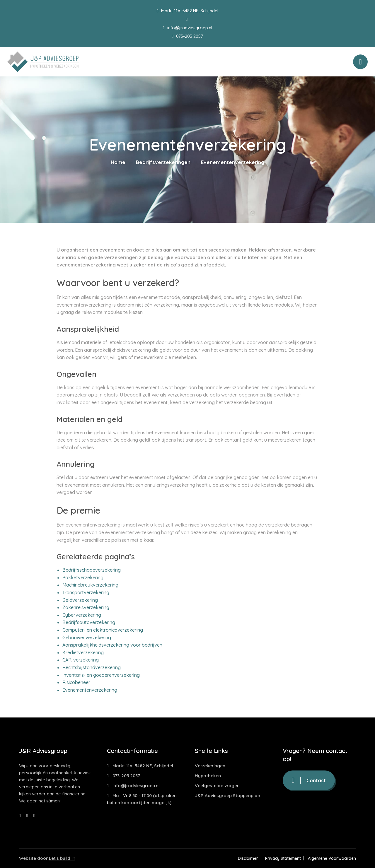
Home (118, 162)
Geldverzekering (80, 600)
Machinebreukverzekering (90, 585)
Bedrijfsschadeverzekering (92, 570)
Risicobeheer (76, 682)
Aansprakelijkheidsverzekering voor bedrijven (112, 645)
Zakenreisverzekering (86, 607)
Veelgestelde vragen (217, 786)
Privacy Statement (283, 858)
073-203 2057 (187, 36)
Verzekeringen (210, 766)
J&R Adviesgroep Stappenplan (227, 796)
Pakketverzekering (83, 577)
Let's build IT (62, 858)
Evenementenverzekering (90, 690)
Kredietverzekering (83, 652)
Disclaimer (248, 858)
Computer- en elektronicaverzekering (103, 630)
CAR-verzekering (81, 660)
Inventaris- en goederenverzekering (101, 675)
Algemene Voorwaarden (332, 858)
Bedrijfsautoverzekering (89, 622)
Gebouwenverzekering (87, 638)
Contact (309, 780)
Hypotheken (208, 776)
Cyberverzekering (82, 615)
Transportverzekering (86, 592)
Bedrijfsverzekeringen (163, 162)
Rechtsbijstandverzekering (92, 667)
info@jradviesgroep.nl (187, 28)
